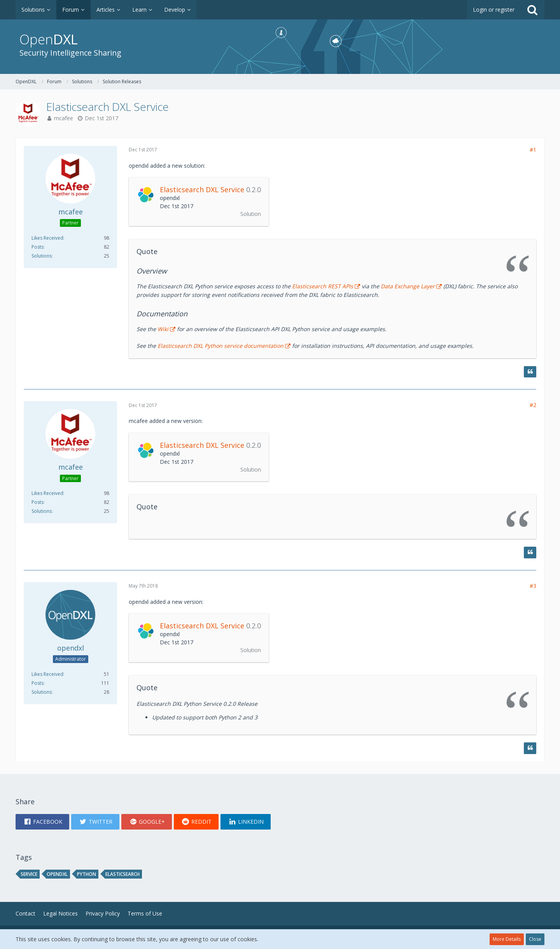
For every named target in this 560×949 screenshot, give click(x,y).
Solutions (42, 256)
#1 (533, 150)
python (87, 874)
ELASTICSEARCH (122, 874)
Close (535, 939)
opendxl (57, 874)
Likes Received (47, 238)
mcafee (64, 118)
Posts (38, 247)
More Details (507, 939)
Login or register (494, 10)
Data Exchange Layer (408, 286)
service (29, 874)
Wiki (163, 329)
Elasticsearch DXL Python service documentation (220, 346)
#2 (533, 405)
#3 (533, 586)
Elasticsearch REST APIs (323, 286)
